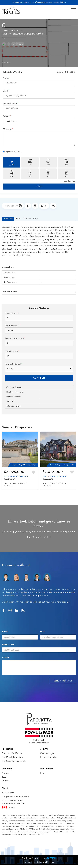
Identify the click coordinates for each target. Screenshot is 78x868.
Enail (5, 91)
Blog (42, 773)
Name (6, 78)
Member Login (47, 754)
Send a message (63, 681)
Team (4, 777)
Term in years (11, 351)
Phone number (8, 644)
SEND (39, 187)
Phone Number (10, 104)
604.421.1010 (8, 793)
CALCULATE (39, 378)
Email (43, 632)
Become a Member (49, 757)
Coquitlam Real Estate (12, 754)
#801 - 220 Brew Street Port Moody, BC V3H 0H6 (20, 805)
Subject (7, 116)
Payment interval (13, 364)
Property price (12, 313)
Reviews (6, 781)
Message (7, 129)
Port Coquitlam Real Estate (14, 761)
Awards (5, 773)
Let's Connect (39, 537)
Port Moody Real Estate (13, 757)
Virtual (18, 152)
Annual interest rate (14, 339)
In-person (8, 152)
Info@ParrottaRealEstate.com (15, 797)
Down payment (12, 326)
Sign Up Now (61, 2)
